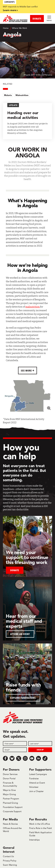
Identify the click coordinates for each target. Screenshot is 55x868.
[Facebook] (5, 758)
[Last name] (40, 744)
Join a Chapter (36, 791)
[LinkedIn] (38, 758)
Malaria (8, 95)
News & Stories (10, 824)
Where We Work (20, 28)
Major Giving (9, 794)
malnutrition (33, 307)
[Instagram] (25, 758)
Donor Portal (9, 778)
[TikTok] (45, 758)
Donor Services (10, 774)
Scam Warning (10, 865)
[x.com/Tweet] (19, 758)
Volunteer (34, 787)
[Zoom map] (49, 408)
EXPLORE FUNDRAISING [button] (23, 698)
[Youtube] (32, 758)
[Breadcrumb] (27, 28)
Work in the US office (40, 824)
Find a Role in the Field (40, 828)
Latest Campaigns (38, 774)
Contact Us (8, 856)
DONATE (37, 19)
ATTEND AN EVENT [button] (20, 634)
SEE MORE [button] (27, 371)
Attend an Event (37, 783)
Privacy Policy (10, 861)
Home (6, 28)
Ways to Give (9, 790)
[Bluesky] (12, 758)
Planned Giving (10, 803)
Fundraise (34, 778)
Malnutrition (22, 95)
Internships (34, 840)
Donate (15, 570)
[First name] (15, 744)
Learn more (10, 10)
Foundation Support (13, 807)
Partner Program (11, 799)
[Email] (15, 750)
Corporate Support (12, 811)
